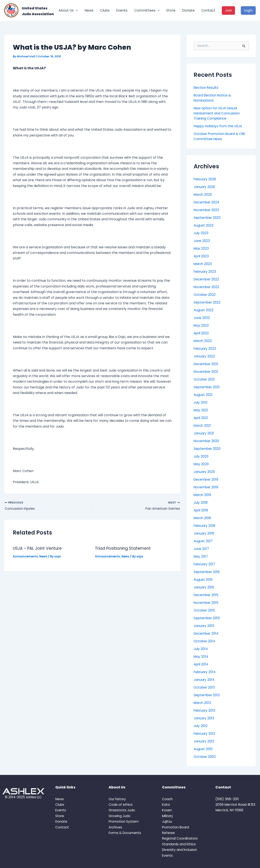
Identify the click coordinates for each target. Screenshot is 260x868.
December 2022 (207, 279)
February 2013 (205, 710)
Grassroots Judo (123, 810)
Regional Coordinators (181, 838)
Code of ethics (121, 805)
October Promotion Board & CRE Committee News (221, 136)
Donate (188, 10)
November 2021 (207, 372)
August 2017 (203, 541)
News (89, 10)
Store (171, 10)
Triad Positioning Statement (125, 549)
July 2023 (201, 233)
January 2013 (204, 718)
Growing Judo (120, 816)
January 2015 (204, 626)
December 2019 (207, 479)
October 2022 (205, 295)
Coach (168, 799)
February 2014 (205, 672)
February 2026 (206, 179)
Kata (166, 805)
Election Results (207, 88)
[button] (76, 10)
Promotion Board (176, 827)
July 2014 (201, 649)
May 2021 (201, 410)
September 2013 (207, 695)
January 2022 (205, 356)
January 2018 (204, 533)
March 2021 (203, 426)
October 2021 (205, 379)
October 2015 (205, 610)
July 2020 (201, 456)
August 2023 (204, 225)
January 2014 (205, 680)
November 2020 (207, 441)
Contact (208, 10)
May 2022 (202, 325)
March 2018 (203, 518)
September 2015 (207, 618)
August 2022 (204, 310)
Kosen (167, 810)
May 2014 (201, 657)
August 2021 (203, 395)
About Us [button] (68, 10)
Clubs (105, 10)
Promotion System (124, 821)
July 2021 (201, 402)
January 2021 (204, 433)
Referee (169, 833)
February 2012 (205, 734)
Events (122, 10)
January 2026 (205, 187)
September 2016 (207, 572)
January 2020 (205, 472)
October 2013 (205, 687)
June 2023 (202, 241)
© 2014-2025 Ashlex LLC (23, 797)
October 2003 (205, 757)
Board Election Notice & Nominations (213, 98)
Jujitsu (167, 821)
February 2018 (205, 526)
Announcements (26, 557)
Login (248, 10)
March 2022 (203, 341)
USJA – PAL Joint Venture (39, 549)
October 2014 (205, 641)
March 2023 (203, 264)
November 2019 (207, 487)
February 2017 (205, 564)
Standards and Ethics (180, 844)
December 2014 (207, 633)
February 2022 (206, 349)
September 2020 (208, 449)
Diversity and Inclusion (181, 850)
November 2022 (207, 287)
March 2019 (203, 495)
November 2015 (207, 603)
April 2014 (202, 664)
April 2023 (202, 256)
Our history (118, 799)
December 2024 (207, 202)
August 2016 (203, 580)
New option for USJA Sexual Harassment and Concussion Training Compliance (218, 113)
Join (228, 10)
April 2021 (201, 418)
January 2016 (204, 587)
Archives (116, 827)
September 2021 (207, 387)
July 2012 (201, 726)
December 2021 (207, 364)
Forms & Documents (126, 833)
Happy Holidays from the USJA (219, 126)
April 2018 (202, 510)
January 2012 (204, 741)
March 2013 (203, 703)
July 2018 (201, 503)
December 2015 (207, 595)
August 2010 (203, 749)
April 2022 (202, 333)
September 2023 (208, 218)
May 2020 (202, 464)
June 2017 (202, 549)
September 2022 (208, 302)
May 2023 (202, 248)
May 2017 (201, 556)
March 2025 (204, 195)
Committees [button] (147, 10)
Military (168, 816)
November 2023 (207, 210)
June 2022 (202, 318)
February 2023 (206, 272)
